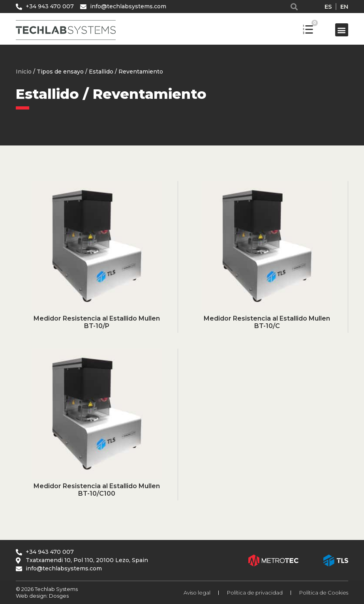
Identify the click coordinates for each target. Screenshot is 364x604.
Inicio (24, 72)
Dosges (58, 596)
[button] (294, 7)
